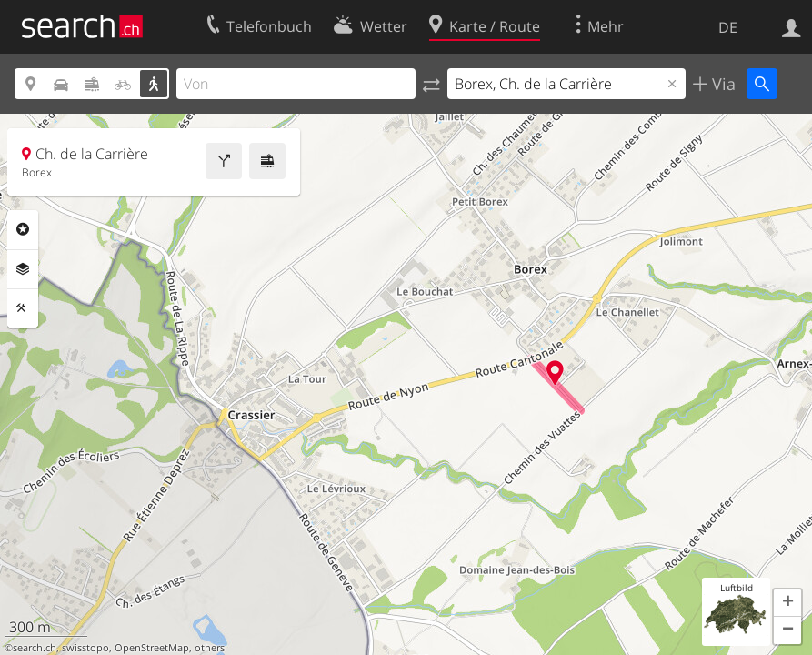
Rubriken (23, 229)
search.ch (35, 648)
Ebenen (23, 269)
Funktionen (23, 308)
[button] (787, 603)
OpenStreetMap (152, 648)
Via (722, 84)
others (210, 648)
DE (728, 27)
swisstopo (85, 648)
